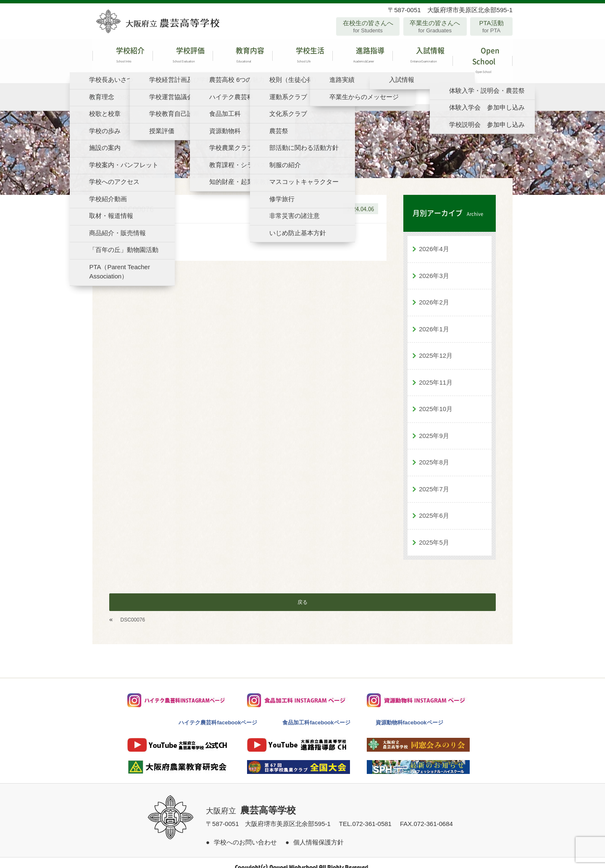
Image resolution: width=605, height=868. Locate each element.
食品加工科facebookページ (316, 714)
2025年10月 (436, 400)
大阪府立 (251, 802)
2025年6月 (434, 507)
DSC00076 (133, 611)
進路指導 (362, 56)
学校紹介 (122, 56)
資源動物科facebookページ (409, 714)
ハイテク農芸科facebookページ (218, 714)
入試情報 (422, 56)
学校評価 (183, 56)
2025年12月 (436, 347)
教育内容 (243, 56)
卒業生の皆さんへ (435, 26)
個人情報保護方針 (318, 833)
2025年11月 (436, 373)
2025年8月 (434, 453)
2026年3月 (434, 266)
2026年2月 (434, 293)
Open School (483, 56)
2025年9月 (434, 426)
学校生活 (302, 56)
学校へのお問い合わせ (245, 833)
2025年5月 (434, 533)
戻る (302, 593)
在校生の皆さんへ (368, 26)
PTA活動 (491, 26)
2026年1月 (434, 320)
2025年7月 (434, 480)
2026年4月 (434, 240)
